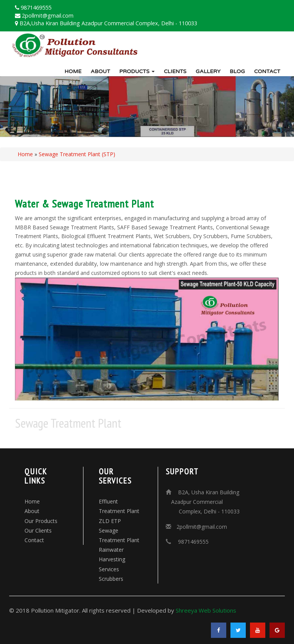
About (100, 71)
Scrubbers (111, 579)
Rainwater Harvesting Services (112, 559)
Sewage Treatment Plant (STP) (77, 154)
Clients (175, 71)
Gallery (208, 71)
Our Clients (38, 530)
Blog (237, 71)
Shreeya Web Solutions (206, 610)
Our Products (41, 521)
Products (137, 71)
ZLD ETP (110, 521)
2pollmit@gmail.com (202, 527)
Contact (267, 71)
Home (73, 71)
